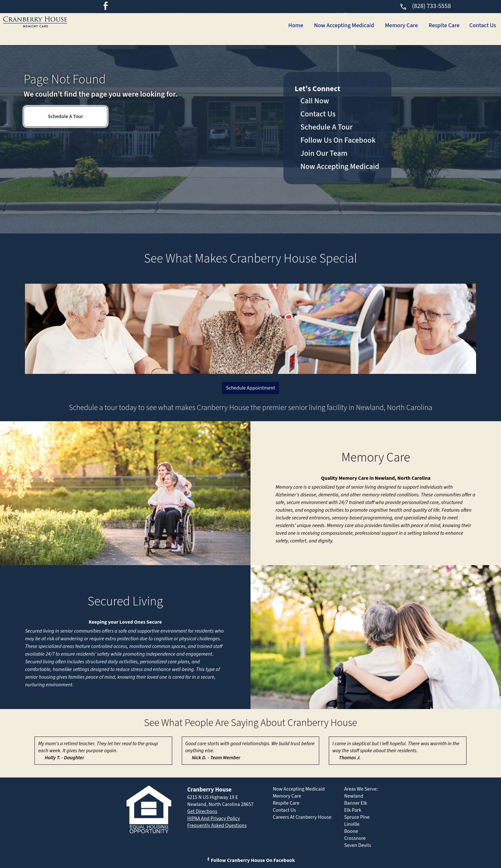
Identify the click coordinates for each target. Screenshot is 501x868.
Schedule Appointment (250, 388)
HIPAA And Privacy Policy (214, 818)
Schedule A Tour (66, 116)
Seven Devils (358, 845)
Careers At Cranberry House (302, 817)
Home (257, 26)
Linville (352, 824)
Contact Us (479, 26)
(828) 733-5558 (425, 6)
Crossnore (355, 838)
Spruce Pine (357, 817)
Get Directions (202, 811)
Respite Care (432, 26)
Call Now (315, 101)
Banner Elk (356, 803)
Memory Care (381, 26)
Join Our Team (324, 153)
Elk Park (353, 810)
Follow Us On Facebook (338, 140)
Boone (351, 831)
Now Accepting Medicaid (314, 26)
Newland (354, 796)
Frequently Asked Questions (217, 825)
